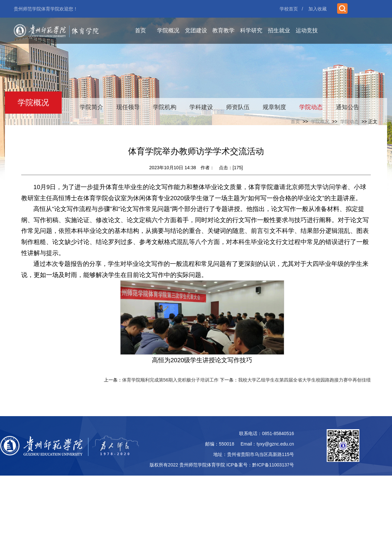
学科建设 (201, 107)
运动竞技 (307, 31)
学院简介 (91, 107)
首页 (140, 31)
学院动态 (311, 107)
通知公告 (348, 107)
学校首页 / (291, 9)
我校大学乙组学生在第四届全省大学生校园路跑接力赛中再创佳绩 (304, 380)
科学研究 (251, 31)
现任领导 (128, 107)
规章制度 (274, 107)
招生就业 (279, 31)
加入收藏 (318, 9)
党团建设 (196, 31)
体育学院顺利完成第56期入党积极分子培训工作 (171, 380)
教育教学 (223, 31)
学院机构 (165, 107)
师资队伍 (238, 107)
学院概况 (168, 31)
